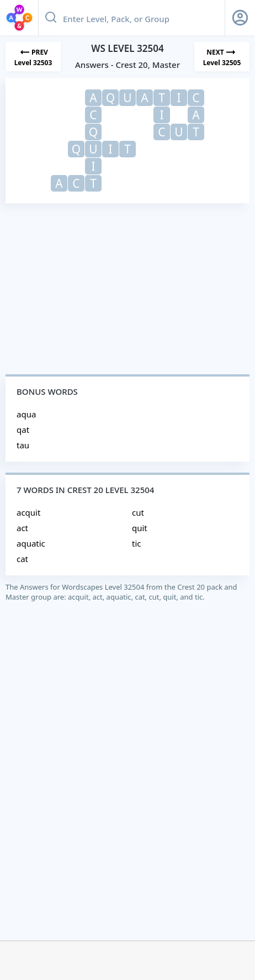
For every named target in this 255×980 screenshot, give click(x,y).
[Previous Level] (33, 57)
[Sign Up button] (240, 18)
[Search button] (51, 18)
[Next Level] (222, 57)
